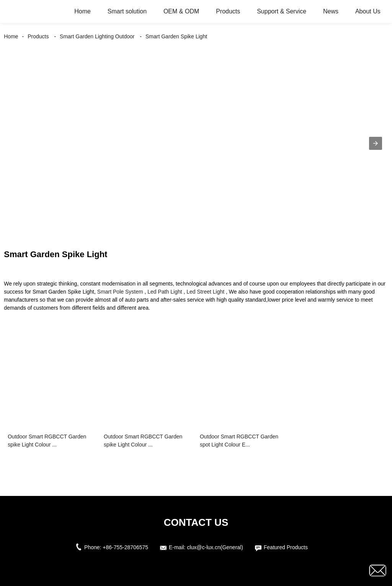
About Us (368, 11)
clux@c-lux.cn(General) (215, 547)
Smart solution (127, 11)
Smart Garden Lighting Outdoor (97, 36)
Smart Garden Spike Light (176, 36)
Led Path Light (165, 292)
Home (82, 11)
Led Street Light (205, 292)
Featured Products (286, 547)
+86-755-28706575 (125, 547)
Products (228, 11)
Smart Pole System (120, 292)
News (331, 11)
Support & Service (282, 11)
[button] (376, 143)
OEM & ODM (181, 11)
